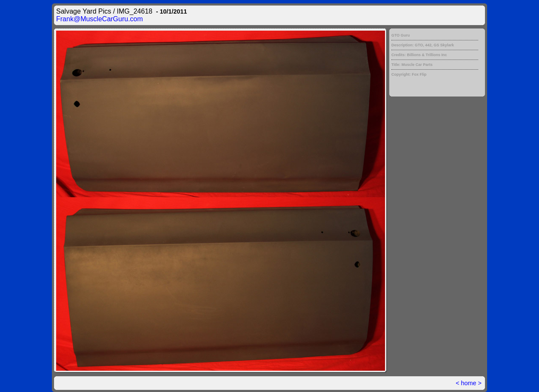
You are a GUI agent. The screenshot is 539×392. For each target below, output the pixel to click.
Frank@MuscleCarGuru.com (100, 19)
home (469, 383)
